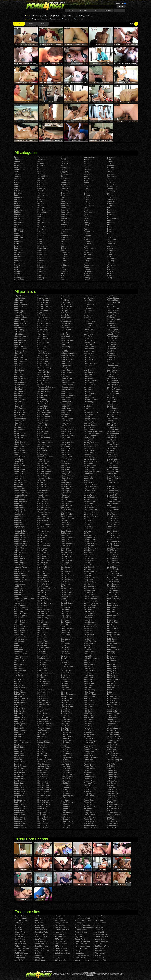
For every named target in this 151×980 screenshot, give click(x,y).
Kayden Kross (66, 590)
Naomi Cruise (89, 622)
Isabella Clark (66, 304)
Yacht (109, 273)
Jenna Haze (65, 393)
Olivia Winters (89, 743)
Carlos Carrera (43, 353)
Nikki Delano (89, 705)
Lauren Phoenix (67, 775)
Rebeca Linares (113, 298)
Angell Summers (21, 546)
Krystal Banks (66, 705)
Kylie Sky (64, 724)
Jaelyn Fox (65, 334)
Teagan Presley (113, 633)
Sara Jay (110, 398)
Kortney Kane (66, 690)
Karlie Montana (66, 544)
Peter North (88, 775)
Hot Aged (78, 951)
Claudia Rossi (43, 510)
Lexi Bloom (65, 808)
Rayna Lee (111, 296)
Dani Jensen (42, 556)
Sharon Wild (112, 461)
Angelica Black (20, 533)
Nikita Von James (90, 694)
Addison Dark (19, 306)
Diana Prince (42, 622)
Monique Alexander (91, 603)
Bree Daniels (19, 775)
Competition (42, 176)
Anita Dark (18, 561)
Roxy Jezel (111, 353)
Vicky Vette (111, 768)
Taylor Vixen (112, 628)
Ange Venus (19, 506)
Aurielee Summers (21, 654)
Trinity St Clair (112, 703)
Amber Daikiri (19, 463)
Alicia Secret (19, 415)
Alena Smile (19, 357)
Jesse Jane (65, 423)
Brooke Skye (42, 304)
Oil (85, 193)
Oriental (87, 204)
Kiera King (65, 656)
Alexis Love (19, 393)
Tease (109, 212)
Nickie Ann (88, 662)
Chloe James (42, 453)
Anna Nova (18, 573)
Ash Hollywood (20, 607)
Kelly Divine (65, 611)
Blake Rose (19, 741)
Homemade (65, 210)
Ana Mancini (19, 489)
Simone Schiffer (113, 495)
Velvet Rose (112, 751)
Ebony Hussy (60, 921)
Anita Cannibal (20, 559)
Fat (39, 257)
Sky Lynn (110, 506)
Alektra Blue (19, 353)
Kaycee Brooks (66, 588)
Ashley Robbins (20, 626)
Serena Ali (111, 448)
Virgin (109, 252)
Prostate (87, 242)
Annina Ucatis (20, 584)
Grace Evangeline (44, 760)
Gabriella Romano (44, 726)
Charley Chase (43, 421)
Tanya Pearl (111, 609)
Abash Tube (20, 960)
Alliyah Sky (18, 438)
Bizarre (17, 225)
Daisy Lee (41, 537)
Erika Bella (41, 686)
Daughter (41, 208)
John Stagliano (66, 470)
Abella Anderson (20, 304)
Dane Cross (42, 552)
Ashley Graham (20, 622)
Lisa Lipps (88, 332)
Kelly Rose (65, 620)
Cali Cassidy (42, 319)
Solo (109, 170)
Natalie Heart (89, 635)
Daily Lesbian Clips (62, 953)
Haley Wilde (42, 775)
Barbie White (19, 700)
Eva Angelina (42, 692)
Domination (42, 227)
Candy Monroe (43, 338)
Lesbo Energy (100, 918)
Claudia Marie (43, 508)
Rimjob (86, 263)
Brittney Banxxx (20, 828)
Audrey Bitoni (19, 647)
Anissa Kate (19, 550)
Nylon (86, 189)
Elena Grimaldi (43, 647)
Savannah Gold (113, 431)
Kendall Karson (66, 628)
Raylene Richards (91, 828)
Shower (110, 157)
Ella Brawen (42, 652)
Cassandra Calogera (45, 387)
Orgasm (87, 199)
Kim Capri (64, 664)
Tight (109, 221)
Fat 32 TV (59, 955)
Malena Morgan (90, 436)
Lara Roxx (64, 760)
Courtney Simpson (44, 525)
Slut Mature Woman (102, 946)
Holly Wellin (42, 819)
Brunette (17, 252)
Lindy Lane (88, 323)
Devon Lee (42, 607)
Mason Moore (89, 474)
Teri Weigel (111, 652)
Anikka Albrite (19, 548)
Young (109, 278)
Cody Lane (42, 516)
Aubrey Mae (19, 645)
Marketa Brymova (90, 461)
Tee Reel (110, 641)
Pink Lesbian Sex (101, 941)
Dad (39, 204)
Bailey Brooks (19, 688)
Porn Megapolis (21, 918)
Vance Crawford (113, 722)
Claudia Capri (43, 503)
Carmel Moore (43, 357)
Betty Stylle (18, 722)
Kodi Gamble (66, 688)
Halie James (42, 777)
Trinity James (112, 698)
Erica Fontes (42, 679)
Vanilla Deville (112, 745)
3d (15, 157)
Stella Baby (111, 559)
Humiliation (65, 218)
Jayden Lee (65, 374)
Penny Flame (89, 762)
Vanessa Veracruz (114, 739)
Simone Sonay (113, 497)
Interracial (64, 229)
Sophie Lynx (112, 533)
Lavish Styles (66, 777)
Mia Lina (87, 525)
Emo (39, 235)
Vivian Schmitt (112, 794)
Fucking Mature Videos (84, 928)
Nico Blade (88, 667)
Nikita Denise (89, 692)
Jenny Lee (65, 412)
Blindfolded (18, 231)
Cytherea (41, 533)
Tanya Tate (111, 611)
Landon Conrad (66, 756)
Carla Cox (41, 349)
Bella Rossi (18, 713)
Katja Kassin (65, 580)
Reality (86, 252)
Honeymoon (65, 212)
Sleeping (110, 165)
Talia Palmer (112, 601)
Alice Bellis (18, 406)
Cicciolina (41, 480)
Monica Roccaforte (91, 597)
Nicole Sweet (89, 684)
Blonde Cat (18, 747)
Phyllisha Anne (89, 783)
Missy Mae (88, 575)
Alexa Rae (18, 376)
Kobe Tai (64, 686)
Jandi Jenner (65, 345)
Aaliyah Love (19, 296)
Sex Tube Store (41, 937)
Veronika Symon (113, 762)
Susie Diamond (113, 590)
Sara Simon (111, 402)
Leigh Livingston (67, 796)
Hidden (63, 208)
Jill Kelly (64, 461)
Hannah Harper (43, 781)
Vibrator (110, 248)
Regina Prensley (113, 309)
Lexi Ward (64, 819)
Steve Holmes (112, 565)
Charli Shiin (42, 423)
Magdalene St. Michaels (93, 431)
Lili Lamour (88, 309)
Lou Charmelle (89, 378)
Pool (85, 229)
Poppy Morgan (89, 787)
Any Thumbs (40, 918)
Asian (16, 180)
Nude (86, 185)
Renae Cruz (112, 313)
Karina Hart (65, 535)
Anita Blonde (19, 554)
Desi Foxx (41, 601)
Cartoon (17, 265)
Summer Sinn (112, 578)
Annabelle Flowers (21, 575)
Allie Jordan (19, 429)
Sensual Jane (112, 446)
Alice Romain (19, 410)
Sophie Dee (111, 529)
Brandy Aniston (20, 766)
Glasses (64, 187)
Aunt (16, 187)
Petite (86, 221)
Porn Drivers (20, 941)
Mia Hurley (88, 520)
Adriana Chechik (21, 315)
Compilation (42, 178)
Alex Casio (18, 364)
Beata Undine (19, 703)
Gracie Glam (42, 762)
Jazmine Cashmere (68, 383)
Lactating (64, 252)
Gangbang (65, 174)
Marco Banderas (68, 19)
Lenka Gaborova (67, 802)
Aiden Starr (18, 334)
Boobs (17, 242)
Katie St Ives (65, 573)
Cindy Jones (42, 489)
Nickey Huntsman (90, 658)
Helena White (43, 802)
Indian (63, 223)
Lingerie (64, 269)
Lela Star (64, 798)
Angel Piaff (18, 516)
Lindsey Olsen (89, 321)
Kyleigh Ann (65, 720)
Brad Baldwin (19, 756)
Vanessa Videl (112, 741)
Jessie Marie (65, 446)
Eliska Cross (42, 650)
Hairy (63, 199)
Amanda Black (20, 457)
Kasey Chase (66, 550)
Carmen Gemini (43, 362)
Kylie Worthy (65, 726)
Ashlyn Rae (19, 635)
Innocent (64, 225)
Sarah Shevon (112, 415)
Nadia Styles (89, 620)
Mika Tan (87, 552)
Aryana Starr (19, 601)
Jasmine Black (66, 357)
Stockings (111, 187)
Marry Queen (89, 470)
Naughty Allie (89, 647)
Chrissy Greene (43, 461)
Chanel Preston (43, 410)
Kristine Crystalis (67, 698)
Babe (16, 189)
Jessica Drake (66, 434)
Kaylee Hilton (66, 603)
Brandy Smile (19, 768)
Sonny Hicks (112, 516)
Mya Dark (87, 609)
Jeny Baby (65, 415)
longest (95, 10)
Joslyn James (66, 489)
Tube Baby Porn (41, 941)
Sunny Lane (112, 584)
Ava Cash (18, 669)
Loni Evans (88, 366)
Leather (64, 261)
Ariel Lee (18, 592)
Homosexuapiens (81, 948)
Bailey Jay (18, 690)
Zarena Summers (114, 815)
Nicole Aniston (89, 671)
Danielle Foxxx (43, 561)
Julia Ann (64, 495)
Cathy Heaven (43, 402)
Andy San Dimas (21, 501)
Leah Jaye (65, 789)
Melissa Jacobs (90, 497)
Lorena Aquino (89, 376)
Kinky (63, 244)
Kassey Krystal (66, 554)
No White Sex (60, 937)
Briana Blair (19, 785)
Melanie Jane (89, 493)
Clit (39, 161)
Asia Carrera (19, 641)
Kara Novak (65, 525)
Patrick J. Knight (90, 758)
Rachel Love (89, 798)
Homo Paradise (81, 944)
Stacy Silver (111, 554)
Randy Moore (89, 817)
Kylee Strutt (65, 717)
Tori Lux (110, 692)
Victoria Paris (112, 775)
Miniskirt (87, 168)
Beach (17, 204)
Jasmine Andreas (67, 355)
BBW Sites (59, 946)
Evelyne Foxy (43, 703)
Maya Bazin (88, 478)
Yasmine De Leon (114, 806)
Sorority (110, 172)
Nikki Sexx (88, 711)
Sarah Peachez (113, 412)
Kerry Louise (65, 639)
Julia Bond (65, 497)
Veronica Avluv (113, 753)
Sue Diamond (112, 571)
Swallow (110, 199)
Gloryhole (64, 189)
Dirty (39, 218)
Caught (17, 271)
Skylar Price (112, 508)
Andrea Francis (20, 499)
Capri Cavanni (43, 345)
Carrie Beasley (43, 378)
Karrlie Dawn (65, 548)
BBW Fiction (60, 939)
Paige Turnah (89, 747)
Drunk (40, 231)
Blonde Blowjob (38, 16)
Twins (109, 233)
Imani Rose (65, 300)
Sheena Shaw (112, 472)
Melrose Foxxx (89, 508)
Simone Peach (113, 491)
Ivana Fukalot (66, 315)
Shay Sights (112, 465)
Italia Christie (66, 313)
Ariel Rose (18, 595)
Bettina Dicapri (20, 720)
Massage (64, 280)
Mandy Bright (89, 438)
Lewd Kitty (99, 928)
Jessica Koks (66, 438)
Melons (87, 161)
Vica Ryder (111, 764)
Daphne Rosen (43, 569)
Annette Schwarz (21, 580)
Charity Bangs (43, 415)
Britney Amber (20, 808)
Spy (108, 180)
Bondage (18, 240)
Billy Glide (36, 19)
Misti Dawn (88, 584)
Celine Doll (42, 408)
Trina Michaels (112, 696)
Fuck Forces (20, 939)
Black (16, 227)
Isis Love (64, 309)
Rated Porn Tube (42, 932)
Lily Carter (88, 311)
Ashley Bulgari (20, 616)
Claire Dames (43, 493)
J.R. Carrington (66, 323)
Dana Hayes (42, 548)
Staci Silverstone (113, 548)
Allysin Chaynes (20, 442)
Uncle (109, 237)
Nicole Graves (89, 673)
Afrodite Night (19, 326)
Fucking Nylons (81, 932)
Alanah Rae (19, 347)
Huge (63, 216)
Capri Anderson (43, 342)
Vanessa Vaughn (113, 736)
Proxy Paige (88, 794)
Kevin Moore (65, 643)
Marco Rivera (89, 446)
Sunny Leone (112, 586)
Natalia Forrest (89, 626)
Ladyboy (64, 254)
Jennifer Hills (65, 406)
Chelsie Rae (42, 434)
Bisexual (17, 223)
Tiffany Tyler (112, 677)
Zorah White (112, 828)
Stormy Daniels (113, 569)
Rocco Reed (112, 334)
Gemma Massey (44, 728)
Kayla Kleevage (67, 595)
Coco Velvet (42, 514)
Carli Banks (42, 351)
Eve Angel (41, 698)
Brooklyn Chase (43, 306)
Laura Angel (65, 768)
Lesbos (98, 925)
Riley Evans (111, 321)
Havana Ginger (43, 787)
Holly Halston (42, 813)
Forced (63, 161)
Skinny (110, 161)
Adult (37, 916)
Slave (109, 163)
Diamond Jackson (44, 616)
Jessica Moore (66, 442)
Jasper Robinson (67, 366)
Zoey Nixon (111, 823)
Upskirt (110, 246)
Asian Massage (74, 16)
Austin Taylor (19, 664)
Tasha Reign (112, 618)
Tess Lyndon (112, 654)
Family (40, 252)
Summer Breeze (113, 573)
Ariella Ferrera (20, 597)
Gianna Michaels (44, 743)
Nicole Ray (88, 679)
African (17, 163)
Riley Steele (112, 328)
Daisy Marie (42, 542)
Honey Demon (43, 823)
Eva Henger (42, 694)
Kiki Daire (64, 660)
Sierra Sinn (111, 484)
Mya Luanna (89, 614)
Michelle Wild (89, 550)
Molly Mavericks (90, 590)
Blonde (17, 233)
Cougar (40, 182)
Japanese (64, 235)
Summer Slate (112, 580)
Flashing (41, 278)
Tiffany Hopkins (113, 667)
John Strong (65, 472)
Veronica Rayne (113, 756)
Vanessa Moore (113, 734)
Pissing (87, 225)
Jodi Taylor (65, 465)
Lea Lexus (65, 785)
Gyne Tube (39, 925)
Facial (40, 250)
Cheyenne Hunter (44, 440)
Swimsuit (110, 201)
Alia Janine (18, 402)
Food (63, 157)
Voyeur (110, 254)
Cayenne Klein (43, 404)
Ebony (40, 233)
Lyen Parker (88, 404)
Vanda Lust (111, 724)
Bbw (16, 199)
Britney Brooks (20, 811)
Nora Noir (87, 728)
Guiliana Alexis (43, 766)
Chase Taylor (42, 429)
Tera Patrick (111, 647)
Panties (87, 210)
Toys (109, 227)
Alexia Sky (18, 381)
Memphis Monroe (90, 510)
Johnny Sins (65, 478)
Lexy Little (64, 828)
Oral (85, 197)
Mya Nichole (89, 616)
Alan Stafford (19, 342)
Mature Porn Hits (101, 934)
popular (71, 10)
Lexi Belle (64, 806)
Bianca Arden (19, 726)
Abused (17, 159)
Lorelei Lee (88, 374)
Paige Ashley (89, 745)
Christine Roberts (44, 472)
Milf (85, 165)
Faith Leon (41, 707)
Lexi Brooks (65, 811)
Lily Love (87, 315)
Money (86, 172)
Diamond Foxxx (43, 614)
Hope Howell (65, 296)
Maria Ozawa (89, 451)
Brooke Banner (43, 300)
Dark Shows (40, 953)
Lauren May (65, 772)
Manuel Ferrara (90, 442)
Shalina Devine (113, 457)
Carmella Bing (43, 359)
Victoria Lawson (113, 772)
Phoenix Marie (89, 781)
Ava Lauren (19, 677)
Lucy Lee (87, 389)
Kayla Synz (65, 597)
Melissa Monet (89, 501)
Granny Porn (80, 939)
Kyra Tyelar (65, 730)
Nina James (88, 717)
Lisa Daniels (88, 330)
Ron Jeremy (112, 342)
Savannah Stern (113, 434)
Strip (109, 193)
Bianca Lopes (19, 730)
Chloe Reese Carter (45, 457)
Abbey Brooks (20, 300)
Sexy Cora (111, 453)
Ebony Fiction (60, 916)
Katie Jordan (65, 567)
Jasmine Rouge (67, 362)
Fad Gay (78, 916)
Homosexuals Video (83, 946)
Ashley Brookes (20, 614)
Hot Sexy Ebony (61, 928)
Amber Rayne (19, 470)
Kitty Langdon (66, 681)
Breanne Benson (21, 772)
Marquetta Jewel (90, 465)
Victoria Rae (112, 779)
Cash (16, 267)
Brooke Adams (43, 298)
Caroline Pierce (43, 374)
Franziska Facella (44, 720)
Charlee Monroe (44, 417)
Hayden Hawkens (44, 789)
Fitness (40, 276)
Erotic (40, 237)
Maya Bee (88, 480)
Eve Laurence (43, 700)
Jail (62, 233)
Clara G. (41, 497)
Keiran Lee (65, 605)
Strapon (110, 189)
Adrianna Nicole (20, 323)
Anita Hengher (20, 563)
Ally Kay (17, 440)
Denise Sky (42, 597)
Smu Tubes (40, 939)
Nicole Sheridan (90, 681)
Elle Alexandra (43, 656)
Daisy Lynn (42, 539)
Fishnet (40, 271)
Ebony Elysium (41, 960)
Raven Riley (88, 823)
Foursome (64, 163)
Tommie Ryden (113, 686)
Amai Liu (18, 455)
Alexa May (18, 372)
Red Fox (110, 304)
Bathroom (18, 197)
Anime (17, 174)
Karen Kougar (66, 531)
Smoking (110, 168)
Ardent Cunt (20, 925)
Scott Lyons (46, 19)
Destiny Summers (44, 603)
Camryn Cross (43, 328)
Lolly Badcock (89, 359)
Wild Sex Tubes (21, 955)
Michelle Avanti (89, 539)
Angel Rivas (19, 520)
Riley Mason (112, 323)
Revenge (87, 259)
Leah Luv (64, 792)
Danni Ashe (42, 565)
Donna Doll (42, 635)
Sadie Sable (112, 372)
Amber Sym (19, 472)
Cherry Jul (41, 436)
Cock (39, 170)
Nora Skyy (88, 730)
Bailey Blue (18, 686)
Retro (86, 257)
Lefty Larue (65, 794)
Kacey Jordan (66, 510)
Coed (39, 172)
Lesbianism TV (81, 958)
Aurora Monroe (20, 656)
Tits (108, 225)
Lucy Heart (88, 387)
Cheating (18, 278)
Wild (109, 269)
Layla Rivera (65, 779)
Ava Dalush (19, 673)
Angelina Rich (20, 539)
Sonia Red (111, 514)
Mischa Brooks (89, 571)
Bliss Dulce (18, 745)
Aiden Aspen (19, 332)
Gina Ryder (42, 749)
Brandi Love (19, 764)
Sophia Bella (112, 518)
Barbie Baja (19, 696)
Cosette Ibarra (43, 520)
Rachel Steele (89, 804)
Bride (16, 248)
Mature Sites (100, 939)
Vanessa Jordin (113, 732)
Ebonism (39, 955)
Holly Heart (42, 815)
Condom (41, 180)
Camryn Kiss (42, 330)
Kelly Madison (66, 618)
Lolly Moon (88, 362)
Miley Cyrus (88, 561)
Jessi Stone (65, 425)
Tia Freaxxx (111, 660)
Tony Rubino (112, 688)
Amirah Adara (19, 480)
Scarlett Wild (112, 438)
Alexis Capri (19, 387)
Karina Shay (65, 539)
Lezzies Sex (99, 930)
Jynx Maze (65, 508)
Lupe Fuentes (89, 398)
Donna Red (42, 637)
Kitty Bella (64, 677)
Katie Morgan (66, 571)
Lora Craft (88, 370)
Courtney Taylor (43, 527)
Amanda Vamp (20, 459)
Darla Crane (42, 575)
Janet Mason (65, 351)
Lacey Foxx (65, 734)
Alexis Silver (19, 398)
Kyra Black (65, 728)
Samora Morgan (113, 393)
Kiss (62, 246)
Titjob (109, 223)
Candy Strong (43, 340)
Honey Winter (43, 828)
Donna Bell (42, 633)
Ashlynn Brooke (20, 637)
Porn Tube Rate (21, 916)
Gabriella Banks (43, 722)
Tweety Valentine (113, 705)
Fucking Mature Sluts (83, 925)
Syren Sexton (112, 597)
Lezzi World (99, 932)
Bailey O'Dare (19, 692)
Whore (109, 265)
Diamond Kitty (43, 618)
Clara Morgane (43, 499)
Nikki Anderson (89, 696)
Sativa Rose (112, 427)
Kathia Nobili (65, 559)
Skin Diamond (112, 503)
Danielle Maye (43, 563)
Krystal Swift (65, 713)
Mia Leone (88, 523)
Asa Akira (18, 603)
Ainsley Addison (20, 340)
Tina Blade (111, 684)
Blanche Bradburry (21, 743)
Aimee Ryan (19, 338)
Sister (109, 159)
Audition (17, 185)
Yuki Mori (110, 811)
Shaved (87, 276)
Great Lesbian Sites (82, 941)
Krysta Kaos (65, 703)
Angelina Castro (20, 537)
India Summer (66, 302)
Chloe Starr (42, 459)
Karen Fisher (65, 529)
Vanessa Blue (112, 726)
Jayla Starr (65, 376)
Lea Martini (65, 787)
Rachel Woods (89, 806)
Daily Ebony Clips (42, 951)
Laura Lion (65, 770)
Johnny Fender (66, 476)
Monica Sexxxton (90, 599)
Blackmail (18, 229)
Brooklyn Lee (42, 309)
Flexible (40, 280)
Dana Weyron (43, 550)
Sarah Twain (112, 417)
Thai (109, 216)
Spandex (110, 174)
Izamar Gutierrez (67, 321)
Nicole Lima (88, 675)
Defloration (42, 212)
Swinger (110, 204)
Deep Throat (42, 210)
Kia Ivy (63, 645)
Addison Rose (20, 309)
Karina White (65, 542)
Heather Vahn (43, 798)
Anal (16, 172)
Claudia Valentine (44, 512)
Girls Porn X (99, 958)
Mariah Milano (89, 453)
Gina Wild (41, 751)
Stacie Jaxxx (112, 552)
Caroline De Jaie (44, 372)
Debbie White (43, 584)
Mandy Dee (88, 440)
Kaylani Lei (65, 599)
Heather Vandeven (45, 800)
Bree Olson (18, 777)
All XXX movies (21, 921)
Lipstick (63, 271)
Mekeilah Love (89, 491)
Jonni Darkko (66, 482)
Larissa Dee (65, 766)
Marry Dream (89, 467)
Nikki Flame (88, 707)
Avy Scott (18, 684)
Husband (64, 221)
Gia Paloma (42, 736)
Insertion (64, 227)
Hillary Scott (42, 808)
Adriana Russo (20, 319)
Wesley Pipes (112, 798)
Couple (40, 185)
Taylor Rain (111, 626)
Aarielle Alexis (20, 298)
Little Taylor (88, 336)
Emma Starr (42, 671)
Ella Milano (42, 654)
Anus (16, 176)
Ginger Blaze (42, 753)
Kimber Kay (65, 669)
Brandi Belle (19, 760)
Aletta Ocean (19, 362)
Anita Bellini (19, 552)
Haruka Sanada (43, 785)
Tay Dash (111, 624)
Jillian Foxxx (65, 463)
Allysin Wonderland (22, 444)
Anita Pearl (18, 565)
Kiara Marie (65, 650)
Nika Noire (88, 686)
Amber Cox (18, 461)
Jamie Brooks (66, 336)
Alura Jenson (19, 446)
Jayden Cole (65, 370)
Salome (110, 376)
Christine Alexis (43, 470)
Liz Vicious (88, 340)
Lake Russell (65, 747)
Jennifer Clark (66, 402)
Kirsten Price (65, 675)
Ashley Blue (19, 611)
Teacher (110, 210)
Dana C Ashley (43, 544)
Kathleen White (66, 561)
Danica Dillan (42, 559)
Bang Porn (19, 928)
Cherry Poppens (44, 438)
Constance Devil (44, 518)
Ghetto (63, 180)
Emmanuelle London (45, 673)
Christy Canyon (43, 474)
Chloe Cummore (44, 446)
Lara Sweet (65, 764)
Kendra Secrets (66, 633)
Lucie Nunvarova (90, 381)
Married (64, 278)
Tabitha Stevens (113, 599)
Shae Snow (111, 455)
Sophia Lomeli (112, 525)
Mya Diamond (89, 611)
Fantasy (40, 254)
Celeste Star (42, 406)
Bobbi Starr (18, 753)
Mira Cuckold (89, 567)
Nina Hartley (89, 715)
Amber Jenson (20, 465)
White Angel (112, 800)
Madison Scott (89, 425)
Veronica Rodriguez (114, 760)
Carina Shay (42, 347)
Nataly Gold (88, 643)
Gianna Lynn (42, 741)
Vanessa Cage (112, 728)
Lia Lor (86, 302)
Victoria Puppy (112, 777)
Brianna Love (19, 794)
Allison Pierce (19, 436)
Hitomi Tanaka (43, 811)
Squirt (109, 182)
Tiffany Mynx (112, 669)
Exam (40, 242)
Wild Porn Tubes (22, 953)
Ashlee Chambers (21, 609)
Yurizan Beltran (113, 813)
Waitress (110, 257)
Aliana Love (19, 404)
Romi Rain (111, 340)
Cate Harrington (43, 400)
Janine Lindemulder (68, 353)
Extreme (41, 246)
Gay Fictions (80, 937)
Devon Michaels (43, 609)
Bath (16, 195)
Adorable (18, 161)
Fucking (64, 168)
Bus (16, 259)
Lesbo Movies (100, 921)
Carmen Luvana (43, 366)
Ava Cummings (20, 671)
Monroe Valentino (90, 607)
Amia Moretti (19, 478)
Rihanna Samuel (113, 319)
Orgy (86, 201)
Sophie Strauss (113, 537)
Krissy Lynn (65, 692)
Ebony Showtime (61, 923)
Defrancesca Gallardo (46, 588)
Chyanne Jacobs (44, 478)
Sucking (110, 197)
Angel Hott (18, 512)
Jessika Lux (65, 455)
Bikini (16, 221)
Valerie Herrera (113, 715)
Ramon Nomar (89, 815)
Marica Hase (89, 455)
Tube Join (19, 923)
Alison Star (18, 423)
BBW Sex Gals (61, 941)
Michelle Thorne (90, 548)
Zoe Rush (111, 817)
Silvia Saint (111, 487)
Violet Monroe (112, 789)
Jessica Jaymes (67, 436)
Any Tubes (39, 921)
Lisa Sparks (88, 334)
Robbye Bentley (113, 332)
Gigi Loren (41, 745)
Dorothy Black (43, 641)
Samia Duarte (112, 387)
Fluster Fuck (20, 932)
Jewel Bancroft (66, 457)
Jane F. (63, 349)
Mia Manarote (89, 529)
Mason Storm (89, 476)
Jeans (63, 237)
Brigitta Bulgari (20, 800)
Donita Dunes (43, 631)
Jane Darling (65, 347)
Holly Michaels (43, 817)
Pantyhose (88, 212)
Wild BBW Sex (100, 951)
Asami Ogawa (20, 605)
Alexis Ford (18, 391)
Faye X (40, 711)
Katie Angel (65, 563)
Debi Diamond (43, 586)
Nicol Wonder (89, 669)
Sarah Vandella (113, 419)
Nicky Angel (88, 664)
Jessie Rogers (66, 448)
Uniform (110, 242)
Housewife (65, 214)
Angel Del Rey (20, 510)
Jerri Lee (64, 417)
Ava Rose (18, 679)
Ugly (109, 235)
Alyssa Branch (20, 451)
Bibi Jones (18, 734)
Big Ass (17, 208)
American (18, 170)
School (86, 267)
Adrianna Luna (20, 321)
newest (31, 24)
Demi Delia (42, 595)
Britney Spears (20, 813)
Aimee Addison (20, 336)
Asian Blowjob (62, 16)
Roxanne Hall (112, 347)
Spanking (111, 176)
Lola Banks (88, 353)
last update (83, 10)
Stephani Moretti (113, 561)
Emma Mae (42, 669)
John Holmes (66, 467)
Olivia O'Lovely (89, 741)
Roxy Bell (111, 351)
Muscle (86, 178)
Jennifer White (66, 408)
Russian (87, 265)
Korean (63, 250)
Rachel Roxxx (89, 800)
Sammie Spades (113, 391)
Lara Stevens (66, 762)
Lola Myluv (88, 357)
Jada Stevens (66, 328)
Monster (87, 174)
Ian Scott (64, 298)
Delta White (42, 592)
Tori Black (111, 690)
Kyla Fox (64, 715)
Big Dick (17, 216)
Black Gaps (40, 948)
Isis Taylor (64, 311)
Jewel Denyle (66, 459)
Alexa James (19, 370)
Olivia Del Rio (89, 739)
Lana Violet (65, 753)
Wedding (110, 261)
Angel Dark (18, 508)
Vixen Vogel (111, 796)
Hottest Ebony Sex (62, 930)
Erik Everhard (43, 684)
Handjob (64, 201)
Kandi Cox (65, 523)
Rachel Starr (89, 802)
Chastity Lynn (43, 431)
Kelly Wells (65, 624)
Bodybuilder (19, 237)
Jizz (62, 242)
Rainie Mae (88, 811)
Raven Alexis (89, 821)
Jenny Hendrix (66, 410)
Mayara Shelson (90, 484)
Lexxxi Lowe (65, 825)
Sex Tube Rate (41, 934)
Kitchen (63, 248)
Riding (86, 261)
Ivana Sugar (65, 317)
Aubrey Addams (20, 643)
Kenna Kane (65, 635)
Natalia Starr (89, 631)
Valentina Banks (113, 709)
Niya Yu (87, 726)
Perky (86, 218)
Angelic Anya (19, 527)
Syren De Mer (112, 595)
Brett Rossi (18, 781)
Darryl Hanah (42, 578)
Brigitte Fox (19, 802)
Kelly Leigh (65, 616)
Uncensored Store (22, 948)
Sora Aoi (110, 539)
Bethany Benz (20, 717)
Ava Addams (19, 667)
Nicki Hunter (88, 660)
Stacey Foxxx (112, 544)
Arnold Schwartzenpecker (24, 599)
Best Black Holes (42, 946)
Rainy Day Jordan (91, 813)
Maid (62, 276)
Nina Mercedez (90, 722)
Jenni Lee (64, 400)
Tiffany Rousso (113, 673)
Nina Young (88, 724)
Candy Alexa (42, 332)
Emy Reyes (42, 675)
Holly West (41, 821)
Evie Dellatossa (43, 705)
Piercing (87, 223)
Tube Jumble (20, 946)
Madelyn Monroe (90, 419)
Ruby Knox (111, 362)
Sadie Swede (112, 374)
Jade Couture (66, 330)
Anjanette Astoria (21, 567)
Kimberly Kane (66, 673)
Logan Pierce (89, 351)
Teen (109, 214)
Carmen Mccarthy (44, 368)
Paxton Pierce (89, 760)
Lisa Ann (87, 328)
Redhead (87, 254)
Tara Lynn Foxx (113, 614)
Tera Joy (110, 645)
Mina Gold (88, 565)
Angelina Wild (19, 544)
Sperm (109, 178)
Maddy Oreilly (89, 415)
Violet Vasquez (113, 792)
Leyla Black (88, 298)
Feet (39, 259)
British (17, 250)
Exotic (40, 244)
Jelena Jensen (66, 387)
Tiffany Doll (111, 664)
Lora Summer (89, 372)
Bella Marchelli (20, 709)
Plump (86, 227)
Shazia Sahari (112, 467)
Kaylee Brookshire (68, 601)
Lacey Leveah (66, 736)
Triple (109, 231)
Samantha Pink (113, 381)
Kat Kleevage (66, 556)
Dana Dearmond (44, 546)
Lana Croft (65, 749)
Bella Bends (19, 707)
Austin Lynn (19, 662)
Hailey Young (42, 770)
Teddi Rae (111, 639)
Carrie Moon (42, 381)
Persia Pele (88, 772)
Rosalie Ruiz (112, 345)
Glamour (64, 185)
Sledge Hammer (113, 510)
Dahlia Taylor (42, 535)
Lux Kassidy (88, 402)
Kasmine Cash (66, 552)
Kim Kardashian (67, 667)
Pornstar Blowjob (50, 16)
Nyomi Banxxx (89, 734)
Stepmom (111, 185)
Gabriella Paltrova (44, 724)
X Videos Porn (101, 960)
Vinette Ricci (112, 787)
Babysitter (18, 191)
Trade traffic (92, 972)
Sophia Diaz (112, 520)
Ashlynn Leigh (20, 639)
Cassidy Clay (42, 393)
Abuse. (93, 976)
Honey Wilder (43, 825)
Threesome (111, 218)
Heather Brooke (43, 792)
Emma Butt (42, 667)
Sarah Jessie (112, 410)
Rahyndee (88, 808)
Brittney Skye (42, 296)
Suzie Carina (112, 592)
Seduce (87, 273)
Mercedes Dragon (91, 512)
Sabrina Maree (113, 368)
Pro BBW (98, 944)
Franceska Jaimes (44, 717)
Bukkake (17, 257)
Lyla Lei (87, 406)
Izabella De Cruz (67, 319)
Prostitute (87, 244)
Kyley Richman (66, 722)
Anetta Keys (19, 503)
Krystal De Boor (67, 707)
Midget (86, 163)
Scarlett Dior (112, 436)
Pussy (86, 250)
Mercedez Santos (90, 516)
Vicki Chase (111, 766)
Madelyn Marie (89, 417)
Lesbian (64, 265)
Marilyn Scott (89, 459)
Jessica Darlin (66, 431)
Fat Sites (58, 958)
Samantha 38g (113, 378)
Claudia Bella (42, 501)
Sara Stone (111, 404)
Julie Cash (65, 503)
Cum (39, 193)
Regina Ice (111, 306)
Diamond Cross (43, 611)
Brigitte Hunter (20, 804)
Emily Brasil (42, 662)
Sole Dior (110, 512)
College (40, 174)
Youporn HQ (20, 958)
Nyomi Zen (88, 736)
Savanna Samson (114, 429)
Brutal (16, 254)
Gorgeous (64, 191)
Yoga (109, 276)
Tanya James (112, 607)
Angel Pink (18, 518)
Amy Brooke (19, 482)
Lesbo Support (100, 923)
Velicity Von (111, 749)
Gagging (64, 172)
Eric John (41, 677)
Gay (62, 176)
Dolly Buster (42, 626)
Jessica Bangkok (67, 429)
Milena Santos (89, 559)
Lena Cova (65, 800)
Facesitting (42, 248)
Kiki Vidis (64, 662)
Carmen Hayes (43, 364)
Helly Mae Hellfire (44, 804)
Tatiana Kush (112, 620)
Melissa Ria (88, 503)
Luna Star (87, 395)
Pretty (86, 237)
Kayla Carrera (66, 592)
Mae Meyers (89, 427)
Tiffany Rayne (112, 671)
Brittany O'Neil (20, 823)
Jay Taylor (64, 368)
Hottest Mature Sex (82, 955)
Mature (86, 159)
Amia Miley (18, 476)
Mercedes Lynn (90, 514)
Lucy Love (88, 391)
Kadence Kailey (67, 514)
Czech (40, 201)
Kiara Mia (64, 652)
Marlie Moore (89, 463)
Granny (63, 193)
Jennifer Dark (66, 404)
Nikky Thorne (89, 713)
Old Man (87, 195)
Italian (63, 231)
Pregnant (87, 235)
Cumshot (41, 195)
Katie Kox (64, 569)
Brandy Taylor (19, 770)
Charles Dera (42, 419)
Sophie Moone (112, 535)
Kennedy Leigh (66, 637)
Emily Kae (41, 664)
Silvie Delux (111, 489)
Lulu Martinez (89, 393)
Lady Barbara (66, 741)
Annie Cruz (18, 582)
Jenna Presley (66, 398)
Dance (40, 206)
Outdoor (87, 206)
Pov (85, 233)
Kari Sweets (65, 533)
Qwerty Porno (21, 944)
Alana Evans (19, 345)
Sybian (110, 206)
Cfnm (16, 276)
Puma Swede (89, 796)
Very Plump (99, 948)
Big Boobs (18, 210)
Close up (41, 163)
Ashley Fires (19, 618)
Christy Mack (42, 476)
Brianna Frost (19, 789)
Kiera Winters (66, 658)
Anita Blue (18, 556)
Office (86, 191)
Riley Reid (111, 326)
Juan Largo (65, 491)
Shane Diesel (112, 459)
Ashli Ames (18, 633)
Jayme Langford (67, 378)
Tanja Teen (111, 603)
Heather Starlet (43, 794)
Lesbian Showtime (82, 960)
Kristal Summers (67, 694)
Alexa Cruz (18, 368)
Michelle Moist (89, 544)
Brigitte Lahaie (20, 806)
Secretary (87, 271)
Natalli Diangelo (90, 641)
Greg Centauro (43, 764)
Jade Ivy (64, 332)
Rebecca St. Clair (114, 302)
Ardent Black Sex (42, 944)
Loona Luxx (88, 368)
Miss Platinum (89, 573)
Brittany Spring (20, 825)
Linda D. (87, 319)
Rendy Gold (111, 315)
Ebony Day (39, 958)
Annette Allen (19, 578)
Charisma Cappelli (44, 412)
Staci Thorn (111, 550)
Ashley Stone (19, 628)
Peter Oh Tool (89, 777)
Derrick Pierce (43, 599)
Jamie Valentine (67, 340)
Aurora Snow (19, 658)
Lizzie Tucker (89, 347)
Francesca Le (43, 715)
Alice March (19, 408)
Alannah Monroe (21, 349)
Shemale (87, 280)
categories (107, 10)
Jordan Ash (65, 484)
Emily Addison (43, 660)
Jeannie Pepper (67, 385)
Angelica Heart (20, 535)
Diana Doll (41, 620)
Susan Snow (112, 588)
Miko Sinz (87, 556)
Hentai (63, 206)
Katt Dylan (65, 582)
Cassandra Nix (56, 19)
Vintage (110, 250)
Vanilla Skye (112, 747)
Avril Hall (18, 681)
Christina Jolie (43, 465)
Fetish (40, 263)
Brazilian (17, 246)
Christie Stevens (44, 463)
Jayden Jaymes (67, 372)
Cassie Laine (42, 395)
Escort (40, 240)
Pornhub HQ (20, 937)
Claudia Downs (43, 506)
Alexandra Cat (20, 378)
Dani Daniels (42, 554)
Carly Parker (42, 355)
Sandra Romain (113, 395)
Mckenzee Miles (90, 487)
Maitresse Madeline (91, 434)
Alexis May (18, 395)
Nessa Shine (89, 656)
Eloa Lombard (43, 658)
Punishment (88, 248)
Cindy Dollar (42, 484)
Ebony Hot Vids (61, 918)
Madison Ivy (88, 421)
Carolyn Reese (43, 376)
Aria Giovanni (19, 588)
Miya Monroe (89, 586)
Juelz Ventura (66, 493)
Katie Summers (66, 575)
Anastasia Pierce (21, 495)
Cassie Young (43, 398)
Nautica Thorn (89, 650)
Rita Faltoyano (112, 330)
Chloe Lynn (42, 455)
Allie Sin (17, 431)
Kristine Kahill (66, 700)
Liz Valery (87, 338)
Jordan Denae (66, 487)
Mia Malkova (89, 527)
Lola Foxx (87, 355)
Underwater (111, 240)
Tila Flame (111, 681)
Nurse (86, 187)
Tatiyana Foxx (112, 622)
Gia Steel (41, 739)
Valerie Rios (111, 717)
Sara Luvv (111, 400)
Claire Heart (42, 495)
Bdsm (16, 201)
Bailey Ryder (19, 694)
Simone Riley (112, 493)
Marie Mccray (89, 457)
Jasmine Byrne (66, 359)
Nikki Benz (88, 698)
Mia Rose (87, 531)
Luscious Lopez (90, 400)
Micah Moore (89, 535)
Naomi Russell (89, 624)
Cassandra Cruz (44, 389)
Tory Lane (111, 694)
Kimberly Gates (66, 671)
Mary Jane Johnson (91, 472)
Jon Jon (64, 480)
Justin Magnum (66, 506)
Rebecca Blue (112, 300)
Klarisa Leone (66, 684)
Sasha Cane (112, 421)
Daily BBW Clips (61, 951)
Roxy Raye (111, 357)
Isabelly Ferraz (66, 306)
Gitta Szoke (42, 758)
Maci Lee (87, 410)
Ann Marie (18, 569)
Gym (62, 197)
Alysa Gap (18, 448)
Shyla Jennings (113, 478)
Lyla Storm (88, 408)
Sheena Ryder (112, 470)
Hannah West (43, 783)
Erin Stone (41, 688)
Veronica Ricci (112, 758)
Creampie (41, 189)
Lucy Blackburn (90, 385)
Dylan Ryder (42, 645)
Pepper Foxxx (89, 766)
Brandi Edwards (20, 762)
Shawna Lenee (113, 463)
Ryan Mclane (112, 364)
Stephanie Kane (113, 563)
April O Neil (19, 586)
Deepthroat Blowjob (87, 16)
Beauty (17, 206)
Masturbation (89, 157)
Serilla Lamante (113, 451)
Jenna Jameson (67, 395)
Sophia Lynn (112, 527)
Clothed (40, 165)
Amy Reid (18, 487)
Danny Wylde (42, 567)
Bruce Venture (43, 311)
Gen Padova (42, 730)
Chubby (40, 157)
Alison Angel (19, 421)
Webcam (110, 259)
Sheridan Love (112, 476)
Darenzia (41, 571)
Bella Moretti (19, 711)
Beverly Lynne (20, 724)
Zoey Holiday (112, 821)
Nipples (87, 182)
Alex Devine (19, 366)
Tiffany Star (111, 675)
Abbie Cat (18, 302)
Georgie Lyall (42, 732)
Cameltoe (18, 263)
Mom (86, 170)
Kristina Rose (66, 696)
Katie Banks (65, 565)
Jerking (63, 240)
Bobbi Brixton (19, 751)
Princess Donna (90, 789)
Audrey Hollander (21, 650)
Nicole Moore (89, 677)
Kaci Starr (64, 512)
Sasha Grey (111, 423)
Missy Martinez (89, 578)
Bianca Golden (20, 728)
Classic (40, 159)
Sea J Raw (111, 442)
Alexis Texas (19, 400)
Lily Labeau (88, 313)
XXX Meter (99, 955)
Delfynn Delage (43, 590)
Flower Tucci (42, 713)
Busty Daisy (42, 315)
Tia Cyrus (111, 658)
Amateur (17, 165)
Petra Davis (88, 779)
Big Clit (17, 212)
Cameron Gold (43, 326)
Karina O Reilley (67, 537)
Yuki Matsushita (113, 808)
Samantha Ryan (113, 383)
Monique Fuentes (90, 605)
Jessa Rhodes (66, 421)
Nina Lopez (88, 720)
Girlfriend (64, 182)
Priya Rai (87, 792)
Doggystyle (42, 223)
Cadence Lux (42, 317)
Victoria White (112, 781)
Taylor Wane (112, 631)
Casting (17, 269)
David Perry (42, 580)
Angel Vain (18, 523)
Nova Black (88, 732)
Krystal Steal (65, 711)
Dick (39, 214)
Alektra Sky (19, 355)
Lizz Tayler (88, 345)
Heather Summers (44, 796)
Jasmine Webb (66, 364)
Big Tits (17, 218)
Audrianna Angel (21, 652)
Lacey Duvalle (66, 732)
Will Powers (79, 19)
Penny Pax (88, 764)
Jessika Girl (65, 453)
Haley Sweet (42, 772)
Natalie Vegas (89, 639)
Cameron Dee (43, 323)
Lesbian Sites (100, 916)
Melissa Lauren (90, 499)
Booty (16, 244)
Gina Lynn (41, 747)
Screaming (88, 269)
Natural (87, 180)
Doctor (40, 221)
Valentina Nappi (113, 711)
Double (40, 229)
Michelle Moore (90, 546)
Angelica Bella (20, 531)
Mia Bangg (88, 518)
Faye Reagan (43, 709)
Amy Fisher (19, 484)
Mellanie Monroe (90, 506)
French (63, 165)
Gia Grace (41, 734)
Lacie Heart (65, 739)
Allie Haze (18, 425)
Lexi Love (64, 815)
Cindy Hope (42, 487)
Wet (108, 263)
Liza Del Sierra (89, 342)
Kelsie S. (64, 626)
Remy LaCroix (112, 311)
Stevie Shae (112, 567)
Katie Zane (65, 578)
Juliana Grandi (66, 501)
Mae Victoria (89, 429)
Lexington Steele (67, 821)
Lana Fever (65, 751)
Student (110, 195)
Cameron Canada (44, 321)
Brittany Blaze (20, 821)
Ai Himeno (18, 328)
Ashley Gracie (20, 620)
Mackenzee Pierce (91, 412)
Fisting (40, 273)
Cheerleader (19, 280)
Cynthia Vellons (43, 531)
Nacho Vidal (88, 618)
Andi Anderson (20, 497)
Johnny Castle (66, 474)
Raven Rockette (90, 825)
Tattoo (109, 208)
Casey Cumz (42, 383)
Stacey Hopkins (113, 546)
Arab (16, 178)
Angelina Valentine (21, 542)
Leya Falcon (88, 296)
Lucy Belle (88, 383)
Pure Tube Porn (41, 930)
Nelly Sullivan (89, 652)
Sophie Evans (112, 531)
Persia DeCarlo (90, 768)
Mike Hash (88, 554)
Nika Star (87, 688)
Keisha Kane (65, 607)
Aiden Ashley (19, 330)
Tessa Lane (111, 656)
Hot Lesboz (79, 953)
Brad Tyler (18, 758)
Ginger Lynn (42, 756)
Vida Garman (112, 783)
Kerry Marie (65, 641)
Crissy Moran (42, 529)
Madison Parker (90, 423)
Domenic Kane (43, 628)
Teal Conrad (112, 637)
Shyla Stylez (112, 480)
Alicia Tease (19, 417)
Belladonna (18, 715)
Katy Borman (66, 584)
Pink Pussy (88, 785)
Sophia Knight (112, 523)
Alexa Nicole (19, 374)
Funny (63, 170)
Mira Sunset (88, 569)
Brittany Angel (20, 819)
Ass (16, 182)
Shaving (87, 278)
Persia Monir (89, 770)
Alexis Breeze (19, 385)
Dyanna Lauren (43, 643)
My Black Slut (60, 934)
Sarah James (112, 408)
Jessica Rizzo (66, 444)
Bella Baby (18, 705)
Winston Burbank (113, 804)
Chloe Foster (42, 451)
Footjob (63, 159)
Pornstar (87, 231)
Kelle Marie (65, 609)
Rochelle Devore (113, 338)
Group (63, 195)
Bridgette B (18, 796)
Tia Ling (110, 662)
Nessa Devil (88, 654)
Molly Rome (88, 592)
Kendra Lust (65, 631)
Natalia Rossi (89, 628)
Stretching (111, 191)
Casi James (42, 385)
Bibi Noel (18, 736)
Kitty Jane (64, 679)
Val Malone (111, 707)
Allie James (19, 427)
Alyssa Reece (19, 453)
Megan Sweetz (89, 489)
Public (86, 246)
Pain (85, 208)
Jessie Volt (65, 451)
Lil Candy (87, 306)
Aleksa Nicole (19, 351)
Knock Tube (40, 928)
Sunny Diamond (113, 582)
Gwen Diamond (43, 768)
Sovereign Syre (113, 542)
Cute (39, 199)
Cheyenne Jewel (44, 442)
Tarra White (111, 616)
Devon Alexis (42, 605)
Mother (86, 176)
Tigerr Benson (112, 679)
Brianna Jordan (20, 792)
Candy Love (42, 334)
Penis (86, 216)
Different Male (60, 960)
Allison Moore (19, 434)
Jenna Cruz (65, 391)
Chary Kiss (42, 427)
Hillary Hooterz (43, 806)
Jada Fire (64, 326)
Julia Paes (65, 499)
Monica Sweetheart (91, 601)
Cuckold (40, 191)
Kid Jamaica (65, 654)
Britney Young (20, 817)
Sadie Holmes (112, 370)
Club (39, 168)
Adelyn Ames (19, 313)
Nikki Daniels (89, 703)
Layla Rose (65, 781)
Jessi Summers (66, 427)
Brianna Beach (20, 787)
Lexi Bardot (65, 804)
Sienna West (112, 482)
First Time (41, 269)
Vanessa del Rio (113, 743)
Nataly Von (88, 645)
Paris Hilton (88, 753)
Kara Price (65, 527)
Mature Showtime (101, 937)
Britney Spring (20, 815)
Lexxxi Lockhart (67, 823)
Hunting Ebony (61, 932)
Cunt (39, 197)
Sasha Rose (112, 425)
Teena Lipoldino (113, 643)
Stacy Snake (112, 556)
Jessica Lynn (66, 440)
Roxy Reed (111, 359)
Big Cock (18, 214)
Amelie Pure (19, 474)
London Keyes (89, 364)
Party (86, 214)
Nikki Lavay (88, 709)
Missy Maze (88, 580)
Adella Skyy (19, 311)
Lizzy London (89, 349)
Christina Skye (43, 467)
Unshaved (111, 244)
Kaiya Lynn (65, 520)
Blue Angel (18, 749)
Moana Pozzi (89, 588)
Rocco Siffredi (112, 336)
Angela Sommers (21, 525)
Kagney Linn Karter (68, 518)
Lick (62, 267)
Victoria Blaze (112, 770)
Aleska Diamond (20, 359)
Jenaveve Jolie (66, 389)
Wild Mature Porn (101, 953)
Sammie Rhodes (113, 389)
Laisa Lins (64, 745)
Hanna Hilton (42, 779)
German (64, 178)
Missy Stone (88, 582)
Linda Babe (88, 317)
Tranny (110, 229)
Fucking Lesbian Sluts (83, 921)
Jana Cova (65, 342)
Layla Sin (64, 783)
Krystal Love (65, 709)
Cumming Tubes (61, 948)
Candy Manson (43, 336)
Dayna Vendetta (43, 582)
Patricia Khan (89, 756)
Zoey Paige (111, 825)
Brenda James (20, 779)
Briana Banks (19, 783)
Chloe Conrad (43, 444)
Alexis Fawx (19, 389)
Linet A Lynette (89, 326)
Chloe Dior (41, 448)
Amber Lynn (19, 467)
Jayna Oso (65, 381)
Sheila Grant (112, 474)
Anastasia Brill (20, 491)
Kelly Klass (65, 614)
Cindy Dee (41, 482)
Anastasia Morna (21, 493)
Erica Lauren (42, 681)
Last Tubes (20, 934)
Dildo (39, 216)
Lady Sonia (65, 743)
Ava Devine (19, 675)
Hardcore (64, 204)
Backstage (18, 193)
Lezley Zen (88, 300)
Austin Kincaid (20, 660)
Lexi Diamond (66, 813)
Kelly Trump (65, 622)
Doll (39, 225)
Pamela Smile (89, 751)
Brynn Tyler (42, 313)
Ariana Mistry (19, 590)
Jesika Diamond (67, 419)
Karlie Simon (65, 546)
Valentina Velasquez (115, 713)
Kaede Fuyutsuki (67, 516)
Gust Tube (39, 923)
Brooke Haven (43, 302)
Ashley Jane (19, 624)
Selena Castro (112, 444)
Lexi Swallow (66, 817)
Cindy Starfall (42, 491)
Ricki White (111, 317)
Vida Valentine (112, 785)
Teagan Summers (114, 635)
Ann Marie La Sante (22, 571)
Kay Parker (65, 586)
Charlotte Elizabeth (45, 425)
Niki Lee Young (89, 690)
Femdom (41, 261)
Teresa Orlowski (113, 650)
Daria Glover (42, 573)
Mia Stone (88, 533)
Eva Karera (42, 696)
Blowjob (17, 235)
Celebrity (18, 273)
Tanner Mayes (112, 605)
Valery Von (111, 720)
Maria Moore (89, 448)
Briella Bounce (20, 798)
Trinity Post (111, 700)
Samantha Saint (113, 385)
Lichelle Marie (89, 304)
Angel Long (19, 514)
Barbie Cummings (21, 698)
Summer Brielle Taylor (115, 575)
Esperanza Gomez (45, 690)
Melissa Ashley (89, 495)
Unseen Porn (20, 951)
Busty (16, 261)
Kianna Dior (65, 647)
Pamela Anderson (91, 749)
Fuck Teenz (79, 934)
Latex (63, 257)
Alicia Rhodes (19, 412)
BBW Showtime (61, 944)
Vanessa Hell (112, 730)
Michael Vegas (89, 537)
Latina (63, 259)
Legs (62, 263)
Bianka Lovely (20, 732)
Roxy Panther (112, 355)
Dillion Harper (43, 624)
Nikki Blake (88, 700)
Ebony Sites (60, 925)
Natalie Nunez (89, 637)
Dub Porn (19, 930)
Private (86, 240)
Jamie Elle (65, 338)
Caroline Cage (43, 370)
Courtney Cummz (44, 523)
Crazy (40, 187)
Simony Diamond (113, 499)
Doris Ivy (41, 639)
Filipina (40, 265)
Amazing (18, 168)
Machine (64, 273)
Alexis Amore (19, 383)
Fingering (41, 267)
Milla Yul (87, 563)
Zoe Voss (111, 819)
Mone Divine (89, 595)
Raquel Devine (89, 819)
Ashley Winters (20, 631)
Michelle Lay (89, 542)
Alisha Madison (20, 419)
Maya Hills (88, 482)
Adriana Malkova (21, 317)
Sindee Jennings (113, 501)
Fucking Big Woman (83, 918)
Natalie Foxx (89, 633)
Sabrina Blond (112, 366)
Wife (109, 267)
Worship (110, 271)
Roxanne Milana (113, 349)
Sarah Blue (111, 406)
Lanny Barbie (66, 758)
